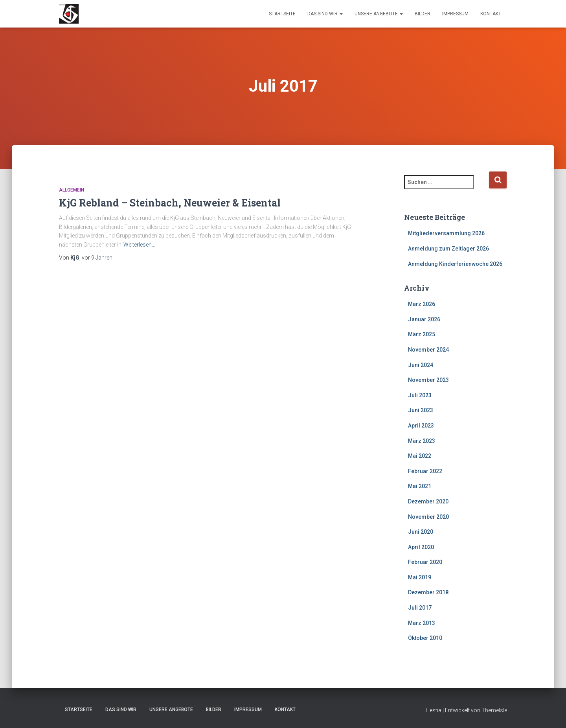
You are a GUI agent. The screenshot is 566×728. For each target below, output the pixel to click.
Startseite (282, 14)
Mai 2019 (420, 577)
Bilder (423, 14)
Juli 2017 (420, 608)
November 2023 (428, 380)
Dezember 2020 (428, 501)
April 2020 (421, 547)
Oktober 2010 (425, 638)
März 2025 (422, 334)
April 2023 (421, 426)
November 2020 (428, 517)
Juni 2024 (421, 365)
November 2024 (428, 350)
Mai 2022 (420, 456)
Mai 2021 (420, 486)
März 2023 (422, 441)
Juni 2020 (421, 532)
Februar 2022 (425, 471)
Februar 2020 (425, 562)
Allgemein (72, 190)
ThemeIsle (494, 710)
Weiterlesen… (139, 245)
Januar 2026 (424, 319)
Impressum (455, 14)
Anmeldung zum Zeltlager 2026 (448, 249)
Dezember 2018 (428, 592)
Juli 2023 (420, 395)
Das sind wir (325, 14)
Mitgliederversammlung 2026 (446, 233)
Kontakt (491, 14)
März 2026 (422, 304)
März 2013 (422, 623)
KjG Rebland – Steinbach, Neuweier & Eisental (170, 203)
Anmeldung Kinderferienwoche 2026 (455, 264)
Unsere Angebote (379, 14)
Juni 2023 (421, 410)
